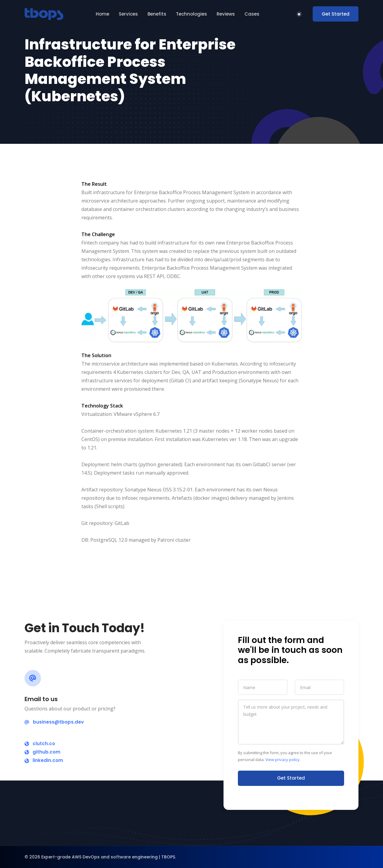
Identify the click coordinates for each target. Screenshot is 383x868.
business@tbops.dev (54, 722)
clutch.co (40, 744)
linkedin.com (44, 760)
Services (128, 14)
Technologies (191, 14)
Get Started (336, 14)
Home (102, 14)
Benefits (157, 14)
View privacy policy (282, 760)
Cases (252, 14)
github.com (42, 752)
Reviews (226, 14)
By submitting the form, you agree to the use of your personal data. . (285, 756)
